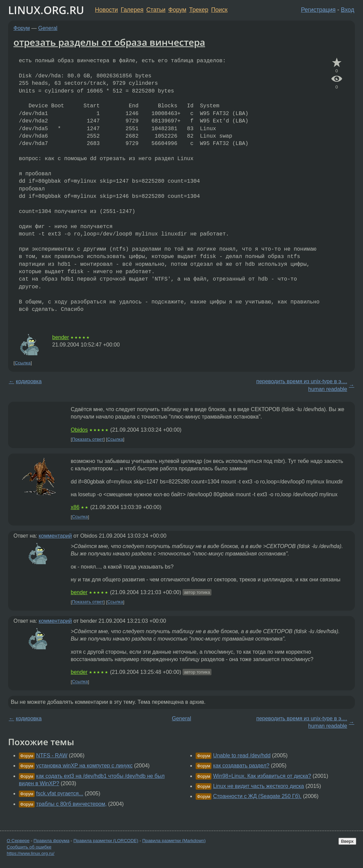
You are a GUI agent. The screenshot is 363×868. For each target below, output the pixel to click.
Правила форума (52, 841)
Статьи (156, 10)
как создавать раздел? (241, 766)
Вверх (347, 841)
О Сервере (18, 841)
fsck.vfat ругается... (60, 793)
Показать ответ (88, 439)
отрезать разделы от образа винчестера (109, 42)
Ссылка (23, 363)
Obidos (79, 430)
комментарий (55, 536)
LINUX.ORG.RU (46, 10)
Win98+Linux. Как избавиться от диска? (262, 776)
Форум (177, 10)
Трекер (199, 10)
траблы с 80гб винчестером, (71, 804)
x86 (75, 507)
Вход (348, 10)
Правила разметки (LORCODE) (106, 841)
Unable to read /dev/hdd (242, 755)
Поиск (219, 10)
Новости (106, 10)
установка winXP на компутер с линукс (84, 766)
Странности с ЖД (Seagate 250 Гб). (257, 796)
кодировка (29, 381)
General (48, 28)
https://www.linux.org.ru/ (30, 853)
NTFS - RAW (52, 755)
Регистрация (318, 10)
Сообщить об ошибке (29, 847)
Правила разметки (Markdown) (174, 841)
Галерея (132, 10)
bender (61, 337)
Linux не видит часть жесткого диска (259, 786)
